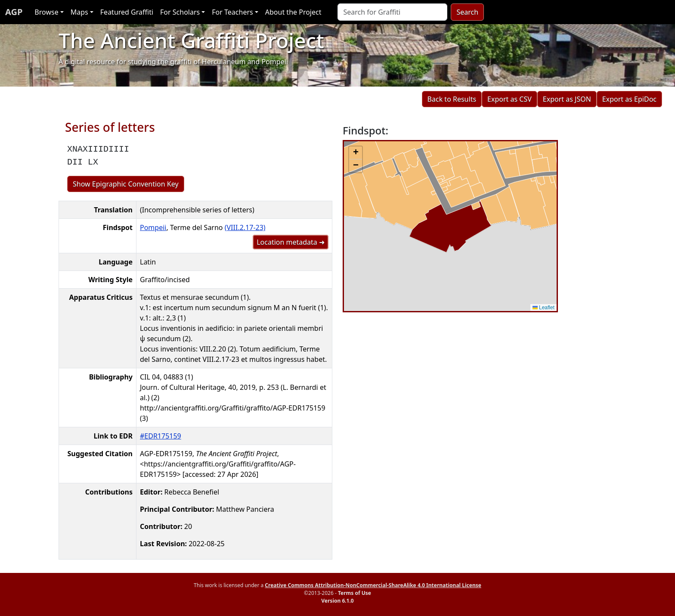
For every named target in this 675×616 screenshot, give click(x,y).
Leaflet (543, 308)
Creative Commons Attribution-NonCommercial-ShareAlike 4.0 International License (373, 585)
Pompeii (153, 227)
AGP (14, 12)
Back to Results (452, 99)
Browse (46, 12)
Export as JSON (567, 99)
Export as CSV (509, 99)
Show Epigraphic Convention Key (126, 184)
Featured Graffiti (127, 12)
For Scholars (180, 12)
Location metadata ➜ (291, 242)
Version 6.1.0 (337, 601)
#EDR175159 (161, 436)
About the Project (293, 12)
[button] (356, 153)
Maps (79, 12)
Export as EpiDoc (629, 99)
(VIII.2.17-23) (245, 227)
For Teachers (232, 12)
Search (467, 12)
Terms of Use (355, 593)
